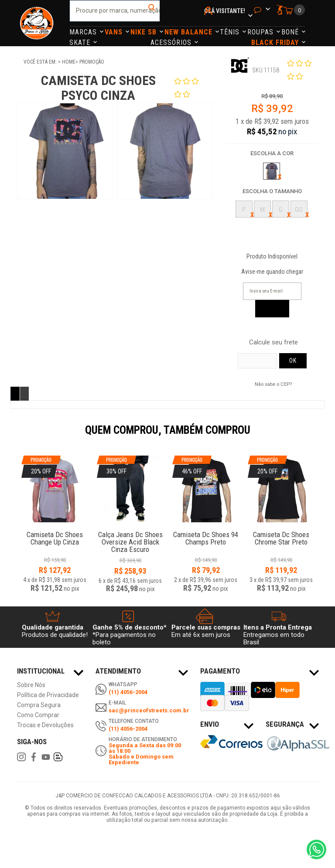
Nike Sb (145, 32)
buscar (152, 11)
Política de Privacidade (48, 695)
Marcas (84, 32)
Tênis (231, 32)
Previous (13, 436)
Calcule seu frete (273, 342)
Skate (81, 43)
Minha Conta (210, 22)
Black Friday (276, 43)
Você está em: (41, 62)
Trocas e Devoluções (45, 725)
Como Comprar (38, 715)
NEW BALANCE (190, 32)
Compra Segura (39, 705)
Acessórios (172, 43)
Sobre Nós (31, 685)
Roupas (262, 32)
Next (322, 436)
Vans (115, 32)
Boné (291, 32)
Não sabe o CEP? (273, 384)
